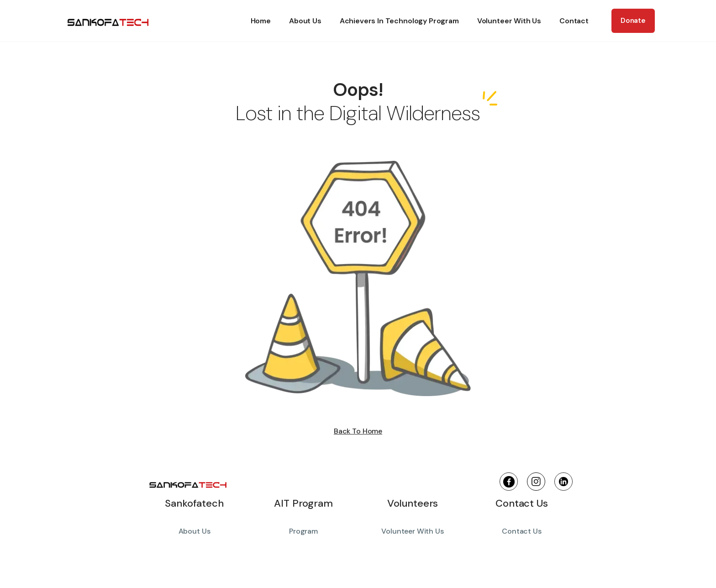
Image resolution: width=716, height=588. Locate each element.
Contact (574, 21)
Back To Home (358, 431)
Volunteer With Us (509, 21)
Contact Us (521, 531)
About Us (305, 21)
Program (303, 531)
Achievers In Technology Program (399, 21)
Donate (633, 21)
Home (261, 21)
